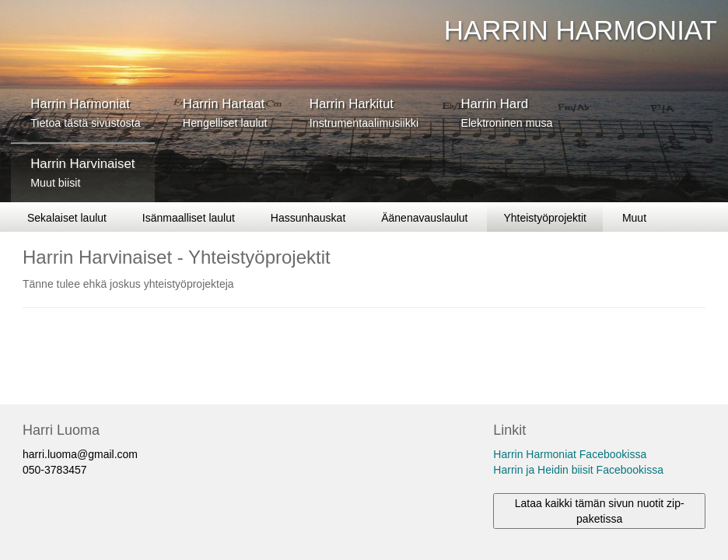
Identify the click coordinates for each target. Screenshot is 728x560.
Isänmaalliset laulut (189, 218)
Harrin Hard (506, 113)
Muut (634, 218)
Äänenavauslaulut (424, 218)
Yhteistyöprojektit (545, 218)
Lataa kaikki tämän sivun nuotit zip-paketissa (600, 511)
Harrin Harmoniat (85, 113)
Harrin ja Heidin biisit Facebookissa (578, 470)
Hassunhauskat (308, 218)
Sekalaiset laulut (67, 218)
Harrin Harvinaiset (82, 173)
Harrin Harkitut (364, 113)
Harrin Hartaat (225, 113)
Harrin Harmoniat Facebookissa (570, 454)
